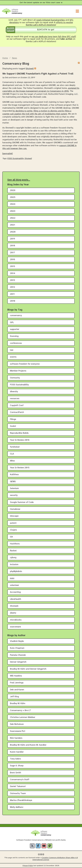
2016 (13, 260)
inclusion (14, 565)
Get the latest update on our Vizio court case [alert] (41, 3)
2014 (13, 273)
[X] (32, 846)
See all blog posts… (19, 180)
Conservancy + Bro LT (20, 711)
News (15, 58)
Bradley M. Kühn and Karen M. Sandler (28, 745)
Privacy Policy (28, 866)
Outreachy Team (18, 793)
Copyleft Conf (17, 405)
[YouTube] (44, 846)
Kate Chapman (17, 648)
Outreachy (15, 378)
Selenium (14, 488)
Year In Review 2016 (20, 440)
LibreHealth (16, 599)
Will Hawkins (16, 676)
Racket (13, 551)
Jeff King (14, 697)
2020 (13, 232)
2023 (13, 211)
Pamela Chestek (18, 655)
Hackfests (15, 544)
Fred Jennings (17, 683)
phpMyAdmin (16, 571)
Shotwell (30, 69)
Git (11, 537)
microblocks (16, 620)
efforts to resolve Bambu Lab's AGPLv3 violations (49, 24)
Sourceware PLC (18, 731)
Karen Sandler (17, 752)
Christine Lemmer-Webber (23, 717)
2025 (13, 197)
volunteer (14, 585)
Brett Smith (16, 773)
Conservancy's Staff (20, 780)
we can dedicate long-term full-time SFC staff (54, 37)
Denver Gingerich (18, 662)
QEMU (13, 482)
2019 (13, 239)
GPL (12, 323)
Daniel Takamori (18, 786)
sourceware (15, 627)
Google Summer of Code (22, 502)
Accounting (15, 592)
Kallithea (14, 475)
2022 (13, 218)
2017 (12, 253)
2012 (13, 287)
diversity (14, 392)
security (14, 495)
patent (13, 523)
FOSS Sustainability (15, 159)
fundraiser (15, 447)
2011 (12, 294)
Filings (13, 419)
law (12, 350)
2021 (13, 225)
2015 (13, 266)
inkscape (14, 516)
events (13, 357)
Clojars (13, 530)
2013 (12, 280)
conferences (16, 343)
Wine (12, 461)
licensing (14, 336)
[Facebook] (38, 846)
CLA (12, 454)
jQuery (13, 613)
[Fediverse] (50, 846)
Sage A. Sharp (17, 766)
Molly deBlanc (17, 807)
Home (5, 58)
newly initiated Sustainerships (51, 20)
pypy (12, 578)
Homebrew (15, 509)
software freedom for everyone (25, 364)
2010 (13, 301)
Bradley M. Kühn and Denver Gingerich (28, 669)
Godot (13, 426)
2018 (13, 246)
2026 (13, 190)
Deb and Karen (17, 690)
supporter (15, 329)
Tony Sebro (15, 759)
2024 (13, 204)
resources (15, 399)
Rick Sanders (16, 738)
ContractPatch (17, 412)
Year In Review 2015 (20, 468)
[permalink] (8, 154)
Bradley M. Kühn (18, 704)
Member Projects (18, 371)
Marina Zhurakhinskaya (21, 800)
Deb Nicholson (17, 724)
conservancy (16, 316)
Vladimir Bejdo (17, 641)
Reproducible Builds (19, 433)
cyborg (13, 558)
